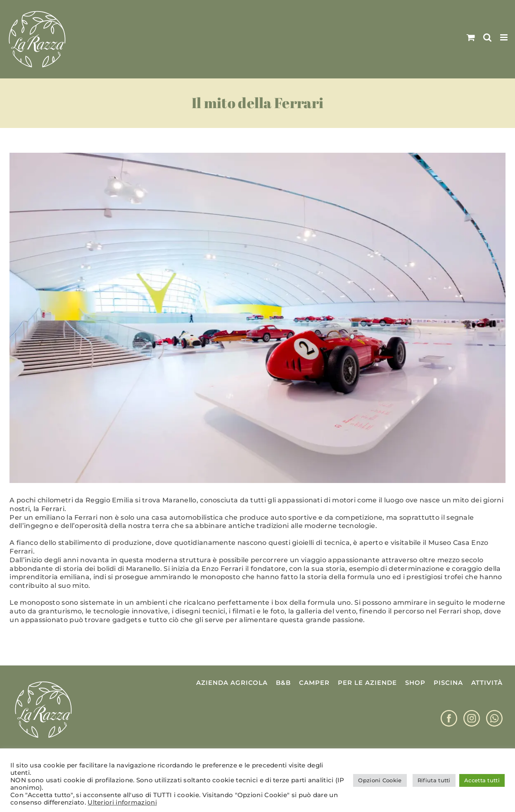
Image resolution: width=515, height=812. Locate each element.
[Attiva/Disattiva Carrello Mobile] (471, 37)
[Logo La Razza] (43, 682)
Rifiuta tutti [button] (434, 780)
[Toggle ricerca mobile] (487, 37)
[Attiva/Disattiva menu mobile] (504, 37)
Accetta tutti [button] (482, 780)
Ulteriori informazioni (122, 803)
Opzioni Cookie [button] (380, 780)
